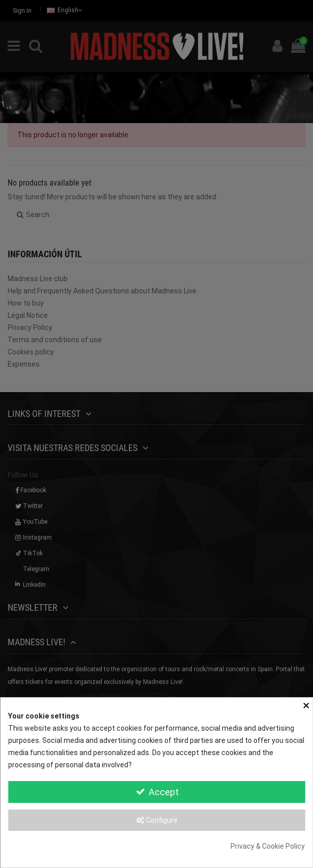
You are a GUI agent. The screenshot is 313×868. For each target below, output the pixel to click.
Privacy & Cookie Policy (268, 846)
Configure (156, 820)
